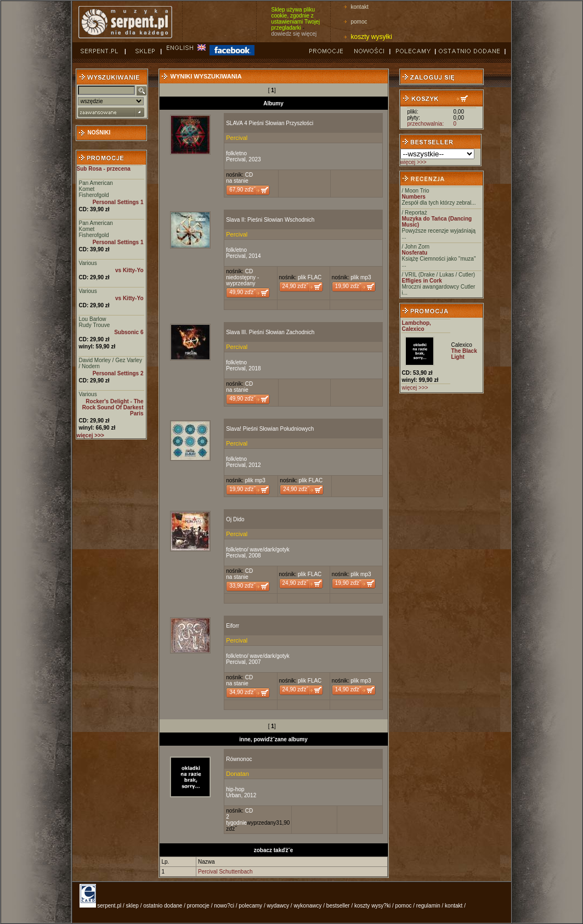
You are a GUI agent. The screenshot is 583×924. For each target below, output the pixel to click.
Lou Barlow (93, 319)
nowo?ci (224, 906)
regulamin (428, 906)
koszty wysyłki (372, 37)
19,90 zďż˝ (348, 286)
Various (88, 263)
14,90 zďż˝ (348, 689)
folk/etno (236, 153)
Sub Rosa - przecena (104, 169)
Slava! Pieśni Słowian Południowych (270, 429)
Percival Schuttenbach (225, 872)
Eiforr (233, 626)
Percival (237, 138)
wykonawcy (307, 906)
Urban (233, 795)
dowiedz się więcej (294, 34)
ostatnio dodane (163, 906)
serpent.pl (109, 906)
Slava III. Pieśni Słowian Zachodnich (270, 332)
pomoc (359, 22)
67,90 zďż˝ (242, 190)
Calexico (461, 345)
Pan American (96, 183)
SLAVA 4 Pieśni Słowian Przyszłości (270, 123)
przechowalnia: (426, 124)
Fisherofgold (94, 195)
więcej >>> (414, 162)
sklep (132, 906)
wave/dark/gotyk (270, 550)
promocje (198, 906)
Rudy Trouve (95, 325)
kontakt (360, 7)
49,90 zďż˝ (242, 292)
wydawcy (278, 906)
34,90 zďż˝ (242, 692)
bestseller (338, 906)
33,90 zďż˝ (242, 586)
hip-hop (235, 789)
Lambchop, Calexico (417, 326)
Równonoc (239, 759)
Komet (87, 189)
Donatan (237, 774)
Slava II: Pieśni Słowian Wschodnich (270, 220)
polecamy (250, 906)
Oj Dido (235, 519)
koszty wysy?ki (372, 906)
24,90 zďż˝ (295, 286)
